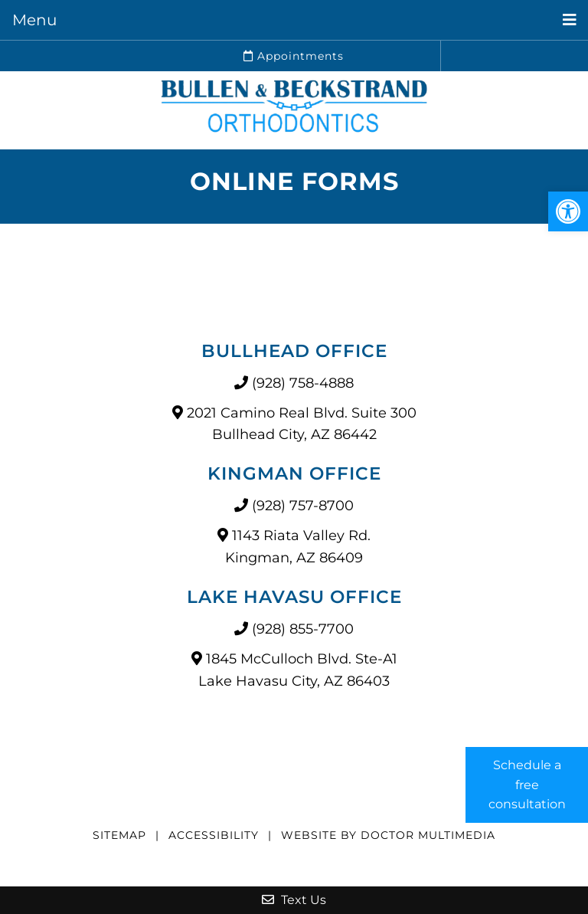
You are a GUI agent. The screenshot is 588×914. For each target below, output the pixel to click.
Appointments (294, 56)
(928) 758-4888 (303, 383)
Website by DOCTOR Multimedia (388, 835)
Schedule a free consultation (527, 785)
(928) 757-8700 (303, 506)
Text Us (294, 900)
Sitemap (119, 835)
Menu (34, 20)
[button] (568, 211)
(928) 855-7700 (303, 629)
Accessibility (214, 835)
